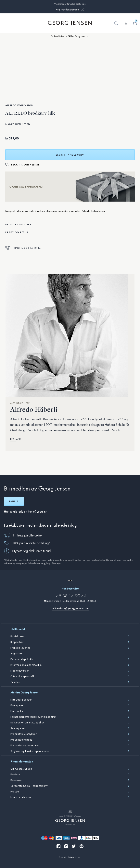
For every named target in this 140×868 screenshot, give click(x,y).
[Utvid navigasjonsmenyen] (6, 23)
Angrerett (16, 654)
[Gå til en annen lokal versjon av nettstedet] (70, 580)
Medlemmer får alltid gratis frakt (70, 4)
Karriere (15, 775)
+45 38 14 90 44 (70, 596)
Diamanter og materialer (25, 746)
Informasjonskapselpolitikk (26, 665)
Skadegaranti (18, 728)
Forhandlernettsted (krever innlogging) (33, 717)
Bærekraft (16, 780)
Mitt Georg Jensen (21, 700)
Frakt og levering (20, 648)
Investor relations (21, 797)
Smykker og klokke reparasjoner (30, 751)
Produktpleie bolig (21, 740)
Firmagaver (17, 705)
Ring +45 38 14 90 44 (23, 248)
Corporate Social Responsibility (29, 786)
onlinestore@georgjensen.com (70, 608)
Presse (15, 792)
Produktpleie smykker (24, 734)
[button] (116, 25)
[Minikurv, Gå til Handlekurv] (135, 23)
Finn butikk (17, 711)
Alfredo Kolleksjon (19, 105)
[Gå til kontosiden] (126, 23)
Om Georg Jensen (21, 769)
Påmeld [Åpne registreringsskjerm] (14, 501)
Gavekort (16, 682)
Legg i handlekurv (70, 155)
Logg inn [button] (42, 512)
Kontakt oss (18, 636)
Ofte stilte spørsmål (22, 676)
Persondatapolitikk (22, 659)
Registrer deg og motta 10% (70, 9)
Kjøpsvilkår (17, 642)
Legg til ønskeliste (25, 165)
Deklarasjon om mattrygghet (27, 723)
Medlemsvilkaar (20, 671)
